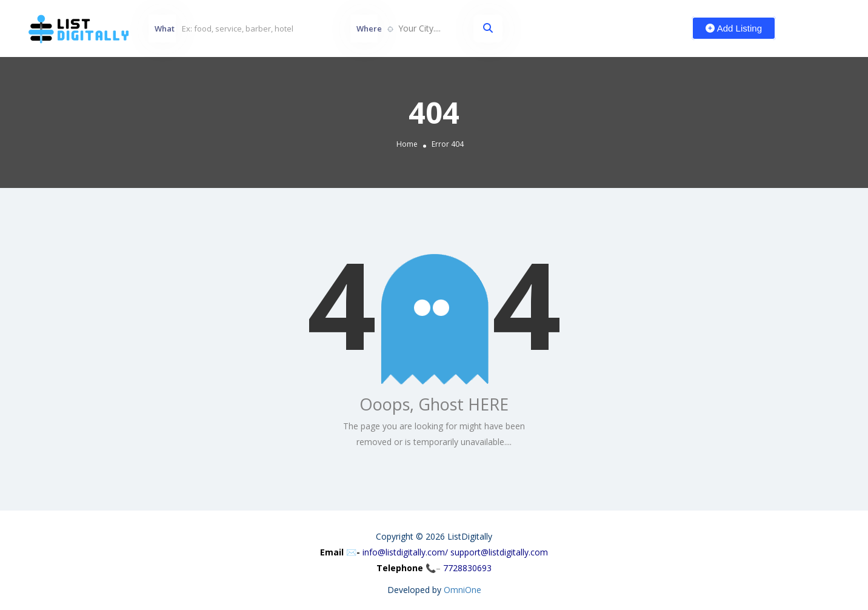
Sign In (826, 28)
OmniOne (462, 590)
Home (407, 144)
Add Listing (734, 28)
